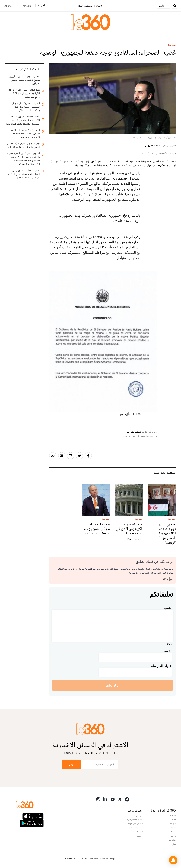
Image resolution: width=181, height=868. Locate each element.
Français (26, 6)
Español (8, 6)
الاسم (168, 651)
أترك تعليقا (113, 685)
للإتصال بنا (138, 832)
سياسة (172, 45)
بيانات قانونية (137, 828)
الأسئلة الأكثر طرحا (135, 820)
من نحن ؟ (138, 815)
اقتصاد (173, 820)
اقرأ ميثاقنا (167, 579)
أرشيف (140, 836)
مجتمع (173, 824)
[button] (173, 860)
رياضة (173, 836)
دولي (174, 844)
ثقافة (173, 828)
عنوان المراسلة (161, 666)
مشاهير (172, 840)
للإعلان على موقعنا (134, 824)
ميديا (173, 832)
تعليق (168, 608)
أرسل (71, 764)
